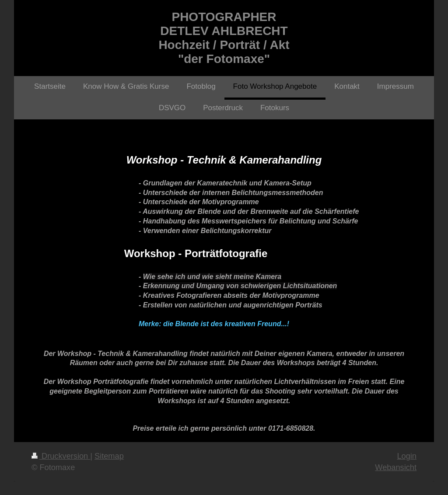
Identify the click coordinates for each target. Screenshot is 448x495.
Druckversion (61, 456)
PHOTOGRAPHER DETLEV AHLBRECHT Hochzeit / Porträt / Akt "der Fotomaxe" (224, 38)
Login (407, 456)
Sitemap (109, 456)
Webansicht (396, 467)
